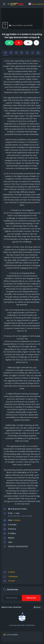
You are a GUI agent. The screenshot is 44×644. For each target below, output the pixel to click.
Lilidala (17, 520)
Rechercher (31, 598)
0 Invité (11, 581)
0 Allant (11, 572)
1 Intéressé (13, 576)
